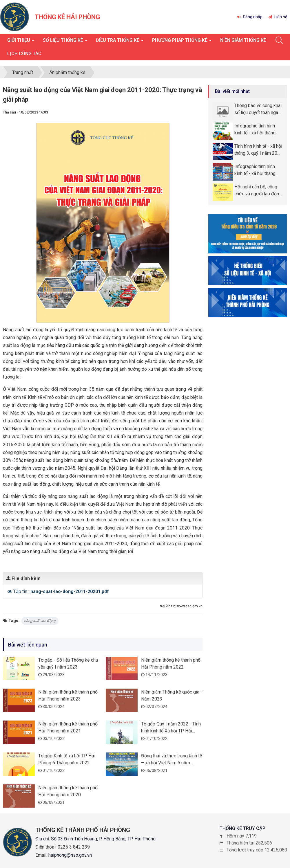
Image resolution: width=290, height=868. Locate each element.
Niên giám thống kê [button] (243, 40)
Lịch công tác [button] (24, 54)
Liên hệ (278, 17)
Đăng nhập (250, 17)
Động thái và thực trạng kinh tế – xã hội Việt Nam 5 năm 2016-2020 (172, 763)
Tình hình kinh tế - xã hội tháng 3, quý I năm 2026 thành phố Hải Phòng (258, 150)
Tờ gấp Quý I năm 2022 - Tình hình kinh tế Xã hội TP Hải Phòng (171, 731)
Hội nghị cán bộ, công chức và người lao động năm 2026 (258, 191)
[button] (10, 591)
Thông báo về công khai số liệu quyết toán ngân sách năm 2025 (258, 109)
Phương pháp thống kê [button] (182, 42)
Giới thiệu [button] (21, 42)
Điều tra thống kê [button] (120, 42)
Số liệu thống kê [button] (65, 42)
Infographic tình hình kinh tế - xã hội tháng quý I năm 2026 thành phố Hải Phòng (256, 170)
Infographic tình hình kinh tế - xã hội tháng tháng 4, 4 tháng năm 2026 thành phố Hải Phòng (255, 130)
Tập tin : (61, 591)
